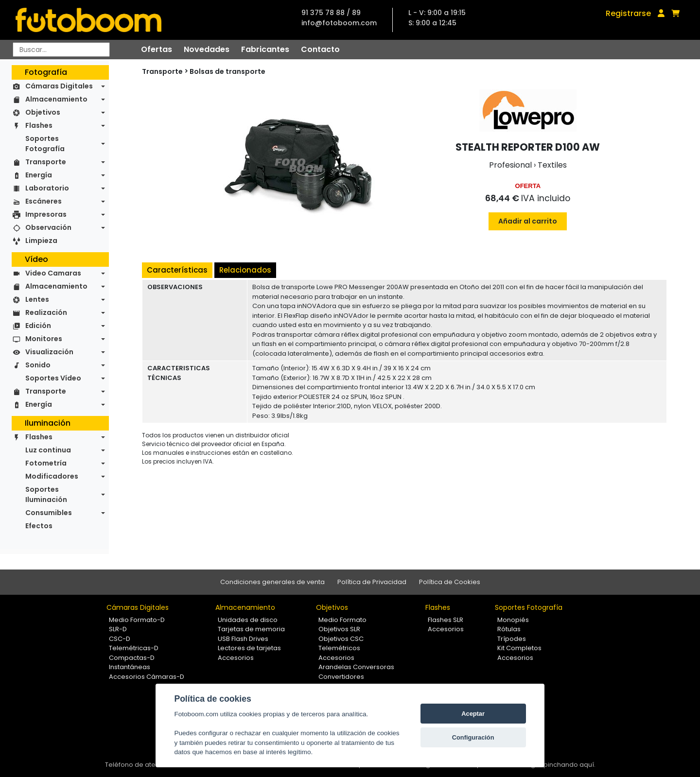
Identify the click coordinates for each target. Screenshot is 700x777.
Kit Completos (519, 648)
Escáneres (44, 201)
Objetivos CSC (341, 639)
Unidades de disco (248, 620)
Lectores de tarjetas (249, 648)
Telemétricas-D (134, 648)
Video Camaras (53, 273)
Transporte (46, 162)
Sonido (38, 365)
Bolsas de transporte (227, 71)
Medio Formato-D (137, 620)
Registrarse (628, 13)
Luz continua (48, 450)
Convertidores (341, 677)
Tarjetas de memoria (251, 629)
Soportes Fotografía (45, 144)
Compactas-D (132, 658)
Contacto (320, 49)
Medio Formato (342, 620)
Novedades (207, 49)
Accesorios (236, 658)
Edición (38, 326)
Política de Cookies (450, 582)
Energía (39, 175)
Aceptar (473, 714)
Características (177, 270)
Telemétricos (339, 648)
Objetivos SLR (339, 629)
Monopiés (513, 620)
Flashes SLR (446, 620)
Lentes (37, 299)
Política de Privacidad (372, 582)
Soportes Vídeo (53, 378)
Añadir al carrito (528, 221)
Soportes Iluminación (46, 494)
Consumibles (49, 513)
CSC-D (120, 639)
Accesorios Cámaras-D (147, 677)
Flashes (39, 125)
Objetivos (43, 112)
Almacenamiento (56, 99)
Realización (46, 312)
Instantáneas (130, 667)
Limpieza (41, 241)
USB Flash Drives (243, 639)
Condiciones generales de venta (272, 582)
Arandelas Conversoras (356, 667)
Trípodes (512, 639)
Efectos (39, 526)
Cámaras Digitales (59, 86)
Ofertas (157, 49)
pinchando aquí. (569, 765)
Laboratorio (47, 188)
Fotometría (46, 463)
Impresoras (46, 214)
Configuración (473, 737)
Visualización (49, 352)
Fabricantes (265, 49)
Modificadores (52, 476)
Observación (48, 227)
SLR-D (118, 629)
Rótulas (509, 629)
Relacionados (245, 270)
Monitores (44, 339)
